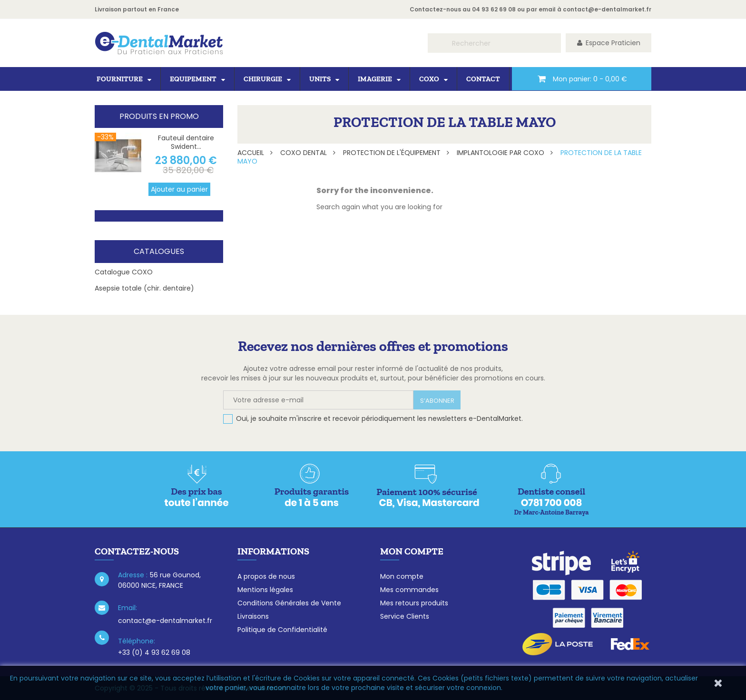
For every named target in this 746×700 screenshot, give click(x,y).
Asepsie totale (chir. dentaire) (144, 288)
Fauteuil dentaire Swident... (186, 142)
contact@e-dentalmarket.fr (607, 9)
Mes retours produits (414, 603)
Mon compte (402, 576)
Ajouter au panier (179, 189)
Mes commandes (409, 590)
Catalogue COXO (124, 272)
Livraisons (253, 616)
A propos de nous (266, 576)
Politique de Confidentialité (282, 630)
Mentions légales (265, 590)
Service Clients (405, 616)
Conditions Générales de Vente (289, 603)
